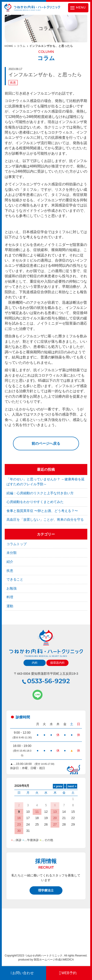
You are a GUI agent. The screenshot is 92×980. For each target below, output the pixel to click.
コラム (21, 46)
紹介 (10, 562)
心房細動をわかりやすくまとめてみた (35, 502)
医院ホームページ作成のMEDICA (54, 960)
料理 (10, 597)
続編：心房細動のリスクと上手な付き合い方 (40, 493)
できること (15, 579)
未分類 (12, 553)
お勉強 (12, 588)
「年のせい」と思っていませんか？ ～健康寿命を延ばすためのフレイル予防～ (46, 482)
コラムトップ (17, 544)
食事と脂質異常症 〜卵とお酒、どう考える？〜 (42, 511)
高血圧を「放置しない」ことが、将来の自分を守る (45, 520)
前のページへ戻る (46, 443)
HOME (9, 46)
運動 (10, 606)
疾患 (13, 83)
